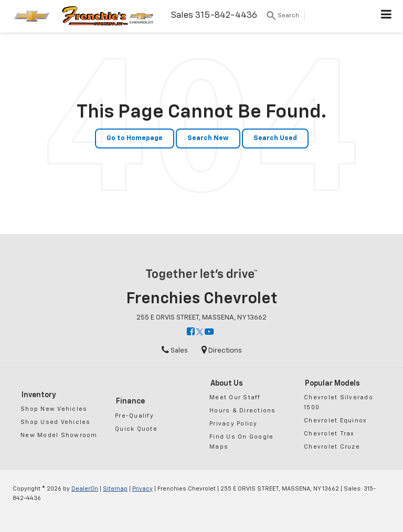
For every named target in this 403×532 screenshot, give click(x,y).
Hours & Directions (243, 411)
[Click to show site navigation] (386, 16)
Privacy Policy (234, 424)
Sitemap (115, 489)
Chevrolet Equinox (335, 421)
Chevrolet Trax (329, 434)
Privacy (142, 489)
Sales (175, 351)
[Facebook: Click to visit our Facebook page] (191, 332)
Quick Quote (136, 429)
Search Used (275, 138)
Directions (222, 351)
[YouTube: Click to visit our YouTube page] (209, 332)
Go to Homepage (135, 138)
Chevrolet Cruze (332, 447)
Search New (208, 138)
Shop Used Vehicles (56, 422)
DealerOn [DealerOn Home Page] (85, 489)
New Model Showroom (59, 435)
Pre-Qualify (134, 416)
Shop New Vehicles (54, 409)
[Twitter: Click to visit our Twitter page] (200, 332)
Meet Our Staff (235, 397)
